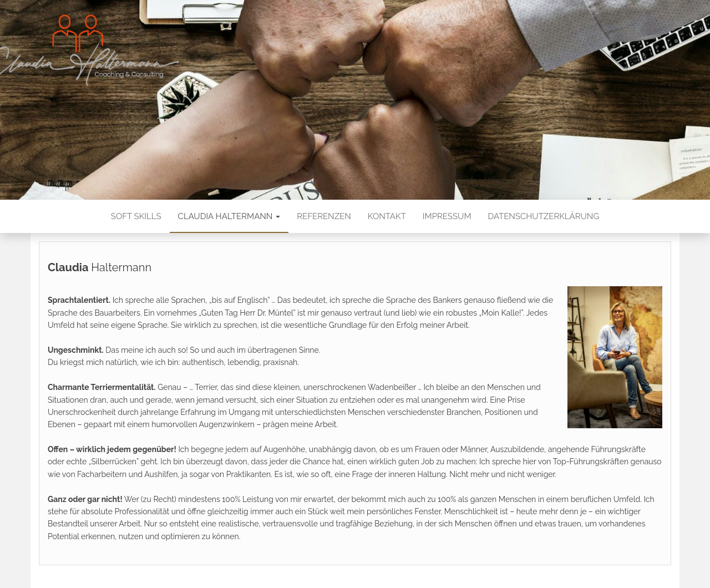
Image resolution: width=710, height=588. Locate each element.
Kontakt (387, 216)
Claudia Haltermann (229, 216)
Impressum (447, 216)
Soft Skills (136, 216)
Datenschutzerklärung (544, 216)
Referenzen (324, 216)
